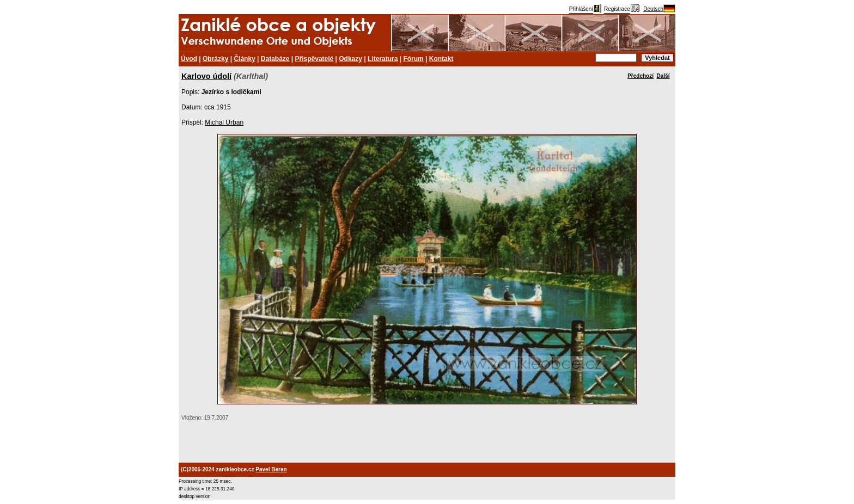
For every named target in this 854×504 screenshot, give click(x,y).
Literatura (383, 59)
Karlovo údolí (206, 76)
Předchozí (640, 76)
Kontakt (441, 59)
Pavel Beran (271, 469)
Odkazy (350, 59)
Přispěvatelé (315, 59)
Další (663, 76)
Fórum (413, 59)
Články (244, 59)
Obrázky (215, 59)
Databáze (275, 59)
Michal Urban (224, 122)
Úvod (189, 59)
